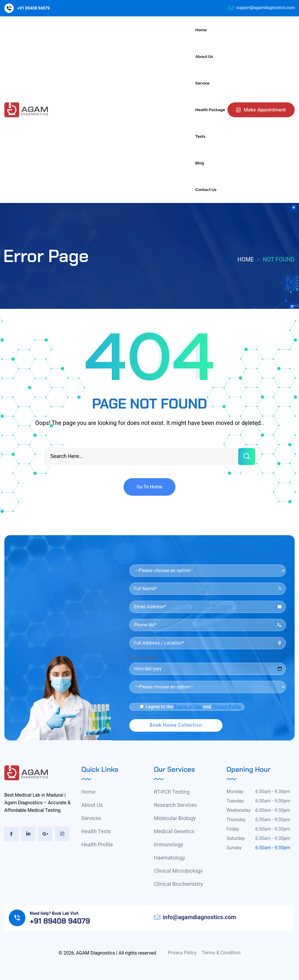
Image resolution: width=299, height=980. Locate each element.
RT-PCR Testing (172, 792)
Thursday (236, 820)
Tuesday (235, 801)
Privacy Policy (227, 707)
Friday (233, 829)
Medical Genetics (174, 832)
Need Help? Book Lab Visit (54, 913)
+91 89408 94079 (33, 8)
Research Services (175, 805)
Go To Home (149, 487)
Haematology (170, 858)
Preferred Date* (144, 658)
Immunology (168, 845)
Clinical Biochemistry (178, 884)
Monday (235, 792)
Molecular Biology (175, 818)
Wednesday (239, 810)
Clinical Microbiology (178, 871)
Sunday (234, 848)
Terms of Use (188, 707)
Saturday (236, 838)
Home (245, 260)
